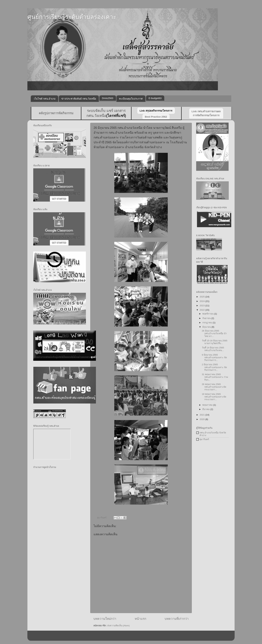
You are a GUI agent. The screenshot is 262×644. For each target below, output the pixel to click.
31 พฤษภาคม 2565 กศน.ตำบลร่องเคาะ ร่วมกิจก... (215, 377)
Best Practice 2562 (156, 117)
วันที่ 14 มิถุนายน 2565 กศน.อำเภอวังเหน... (213, 349)
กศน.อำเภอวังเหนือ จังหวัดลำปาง (213, 434)
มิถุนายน (207, 327)
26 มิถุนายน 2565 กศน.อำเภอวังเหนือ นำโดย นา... (214, 333)
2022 (203, 310)
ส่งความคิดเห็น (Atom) (118, 626)
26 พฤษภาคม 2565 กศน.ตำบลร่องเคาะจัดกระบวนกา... (214, 387)
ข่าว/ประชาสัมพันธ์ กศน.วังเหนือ (79, 99)
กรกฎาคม (208, 323)
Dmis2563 (108, 98)
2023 (203, 306)
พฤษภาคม (208, 405)
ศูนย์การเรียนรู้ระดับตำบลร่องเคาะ (72, 17)
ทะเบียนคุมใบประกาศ (131, 99)
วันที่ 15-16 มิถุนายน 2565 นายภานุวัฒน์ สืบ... (215, 342)
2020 (203, 419)
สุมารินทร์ (204, 439)
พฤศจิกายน (208, 314)
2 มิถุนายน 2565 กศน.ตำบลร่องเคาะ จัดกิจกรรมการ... (214, 367)
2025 (203, 297)
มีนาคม (206, 409)
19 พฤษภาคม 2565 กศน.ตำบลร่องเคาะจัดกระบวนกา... (214, 397)
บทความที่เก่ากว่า (177, 619)
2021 (203, 415)
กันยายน (207, 318)
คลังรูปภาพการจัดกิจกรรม (56, 113)
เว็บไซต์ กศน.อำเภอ (45, 99)
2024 (203, 301)
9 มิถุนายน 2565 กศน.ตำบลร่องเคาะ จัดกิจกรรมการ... (214, 357)
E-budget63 (155, 98)
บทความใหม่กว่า (105, 619)
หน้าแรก (140, 619)
